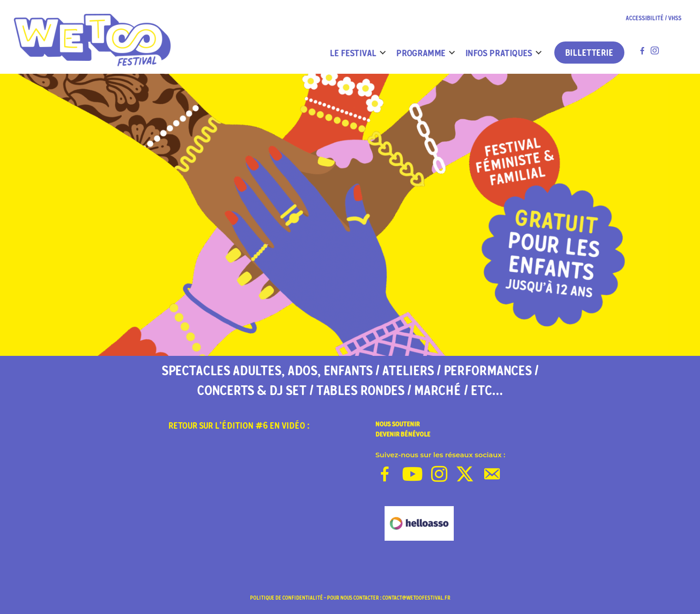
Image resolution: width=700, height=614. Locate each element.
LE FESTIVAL (353, 53)
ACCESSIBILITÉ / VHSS (654, 18)
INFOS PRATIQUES (499, 53)
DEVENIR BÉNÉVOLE (403, 434)
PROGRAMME (421, 53)
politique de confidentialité (286, 598)
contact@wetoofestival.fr (416, 598)
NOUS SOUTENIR (397, 424)
